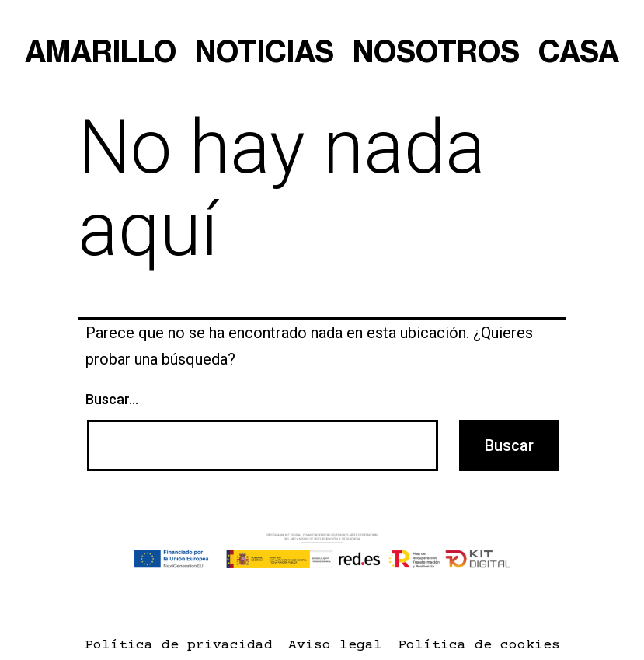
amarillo (101, 53)
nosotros (436, 53)
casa (579, 53)
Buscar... (112, 399)
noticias (265, 53)
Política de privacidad (179, 645)
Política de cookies (479, 645)
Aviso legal (335, 645)
